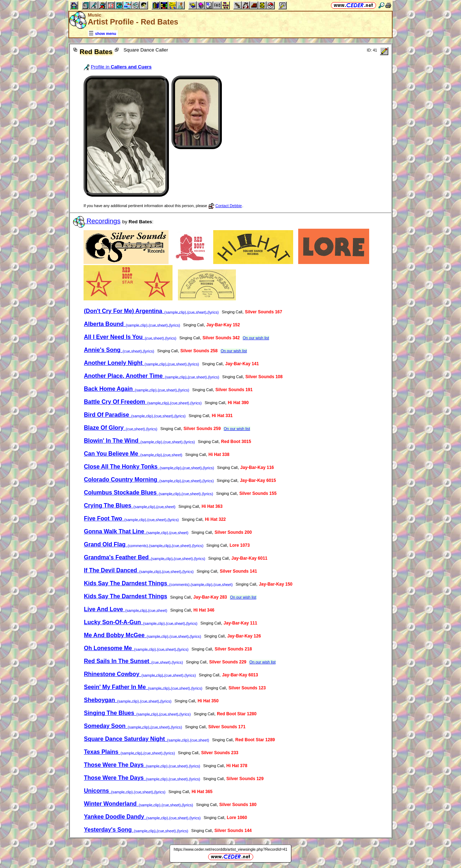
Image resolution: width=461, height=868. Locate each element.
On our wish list (256, 338)
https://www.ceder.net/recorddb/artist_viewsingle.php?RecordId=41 (230, 849)
